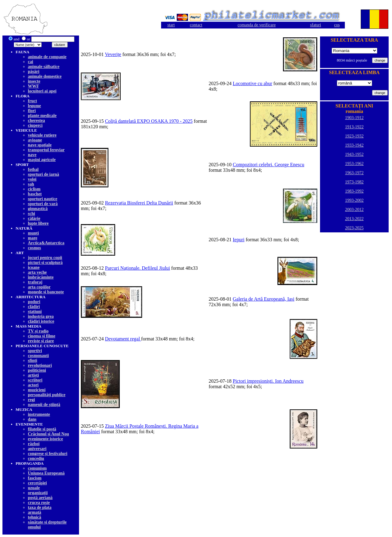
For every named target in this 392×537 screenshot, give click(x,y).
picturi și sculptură (45, 263)
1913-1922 (354, 127)
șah (31, 184)
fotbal (33, 169)
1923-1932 (354, 136)
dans (32, 419)
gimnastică (38, 209)
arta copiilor (39, 287)
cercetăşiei (37, 483)
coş (337, 25)
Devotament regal (123, 339)
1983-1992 (354, 191)
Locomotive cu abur (253, 83)
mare (33, 238)
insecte (34, 81)
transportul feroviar (46, 150)
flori (32, 111)
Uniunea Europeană (46, 473)
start (171, 25)
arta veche (37, 272)
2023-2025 (354, 228)
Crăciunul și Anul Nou (48, 434)
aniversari (37, 449)
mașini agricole (42, 160)
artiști (33, 375)
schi (31, 214)
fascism (35, 478)
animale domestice (45, 76)
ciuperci (35, 125)
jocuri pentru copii (45, 258)
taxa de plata (40, 507)
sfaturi (316, 25)
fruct (32, 101)
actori (33, 385)
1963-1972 (354, 173)
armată (35, 512)
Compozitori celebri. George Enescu (268, 165)
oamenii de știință (44, 405)
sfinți (32, 361)
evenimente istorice (45, 439)
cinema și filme (41, 336)
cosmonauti (38, 356)
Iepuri (239, 240)
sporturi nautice (43, 199)
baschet (35, 194)
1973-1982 (354, 182)
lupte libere (38, 223)
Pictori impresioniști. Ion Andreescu (268, 381)
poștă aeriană (40, 498)
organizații (38, 493)
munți (33, 233)
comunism (37, 468)
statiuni (35, 312)
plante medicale (42, 116)
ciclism (34, 189)
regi (31, 400)
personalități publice (47, 395)
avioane (35, 140)
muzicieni (37, 390)
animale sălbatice (44, 67)
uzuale (34, 488)
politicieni (37, 370)
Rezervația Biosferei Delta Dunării (139, 203)
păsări (34, 71)
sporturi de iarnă (43, 174)
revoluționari (40, 365)
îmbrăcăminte (41, 277)
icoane (34, 267)
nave (32, 155)
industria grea (41, 316)
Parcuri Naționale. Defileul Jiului (138, 268)
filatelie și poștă (42, 429)
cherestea (36, 120)
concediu (36, 458)
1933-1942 (354, 145)
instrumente (39, 414)
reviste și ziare (41, 341)
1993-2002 (354, 200)
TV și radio (38, 331)
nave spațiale (40, 145)
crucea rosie (39, 503)
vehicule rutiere (42, 135)
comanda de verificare (257, 25)
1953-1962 (354, 164)
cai (30, 62)
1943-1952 (354, 154)
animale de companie (47, 57)
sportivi (35, 351)
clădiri (34, 307)
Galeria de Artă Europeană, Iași (264, 299)
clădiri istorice (41, 321)
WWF (34, 86)
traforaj (35, 282)
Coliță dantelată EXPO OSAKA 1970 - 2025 (149, 121)
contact (196, 25)
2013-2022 (354, 219)
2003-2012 (354, 210)
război (34, 444)
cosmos (34, 248)
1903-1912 (354, 118)
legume (34, 106)
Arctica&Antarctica (46, 243)
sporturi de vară (43, 204)
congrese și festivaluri (48, 454)
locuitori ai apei (42, 91)
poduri (34, 302)
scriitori (35, 380)
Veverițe (113, 54)
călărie (34, 218)
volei (32, 179)
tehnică (35, 517)
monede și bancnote (46, 292)
